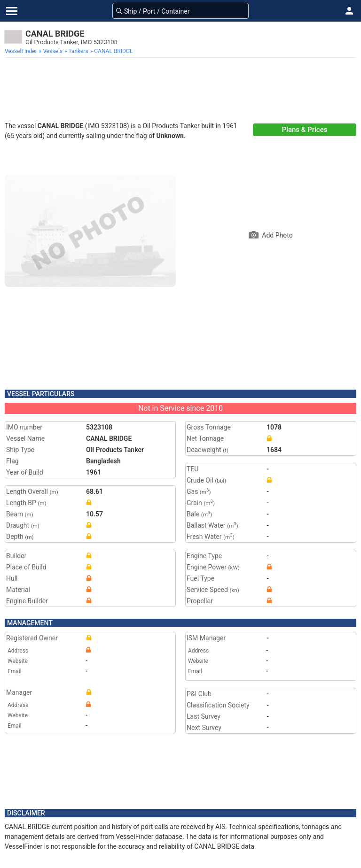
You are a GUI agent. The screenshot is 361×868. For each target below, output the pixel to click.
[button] (349, 11)
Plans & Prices (305, 130)
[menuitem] (22, 51)
